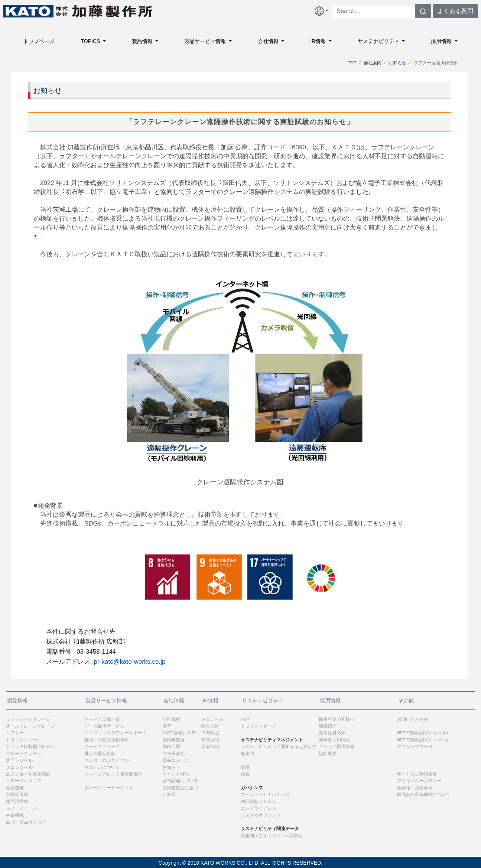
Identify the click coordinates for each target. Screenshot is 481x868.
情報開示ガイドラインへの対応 (272, 836)
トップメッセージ (259, 726)
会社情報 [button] (269, 41)
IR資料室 (210, 733)
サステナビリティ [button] (379, 41)
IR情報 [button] (319, 41)
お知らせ (397, 63)
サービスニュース (102, 747)
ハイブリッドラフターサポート (116, 733)
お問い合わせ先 (413, 719)
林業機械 (15, 815)
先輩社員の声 (332, 733)
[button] (322, 11)
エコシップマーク (415, 747)
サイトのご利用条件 (417, 774)
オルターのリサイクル (107, 760)
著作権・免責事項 (415, 788)
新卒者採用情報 (334, 740)
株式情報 (210, 740)
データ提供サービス (104, 726)
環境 (245, 767)
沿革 (167, 726)
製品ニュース (176, 760)
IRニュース (212, 719)
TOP (352, 63)
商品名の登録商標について (424, 794)
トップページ (39, 41)
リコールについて (102, 767)
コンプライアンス (259, 808)
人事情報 (210, 747)
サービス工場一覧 (102, 719)
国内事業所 (173, 740)
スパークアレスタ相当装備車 (113, 774)
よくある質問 (455, 11)
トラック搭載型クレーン (30, 747)
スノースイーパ (22, 808)
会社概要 (171, 719)
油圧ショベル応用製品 (28, 774)
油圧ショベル (19, 760)
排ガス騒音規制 (100, 754)
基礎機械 (15, 788)
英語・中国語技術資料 (107, 740)
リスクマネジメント (261, 815)
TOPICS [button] (91, 41)
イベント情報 (176, 774)
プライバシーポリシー (419, 781)
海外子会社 (173, 754)
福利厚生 (328, 754)
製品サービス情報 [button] (206, 41)
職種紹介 (328, 726)
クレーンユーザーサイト (109, 788)
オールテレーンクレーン (30, 726)
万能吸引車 (17, 794)
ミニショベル (19, 767)
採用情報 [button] (442, 41)
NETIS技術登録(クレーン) (423, 740)
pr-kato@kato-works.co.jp (129, 662)
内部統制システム (259, 802)
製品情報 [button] (143, 41)
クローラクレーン (24, 754)
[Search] (373, 11)
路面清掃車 (17, 802)
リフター (15, 733)
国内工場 (171, 747)
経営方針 (210, 726)
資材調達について (180, 781)
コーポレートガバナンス (265, 794)
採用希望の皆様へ (337, 719)
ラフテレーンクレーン (28, 719)
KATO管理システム (181, 733)
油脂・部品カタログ (26, 822)
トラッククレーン (24, 740)
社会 (245, 774)
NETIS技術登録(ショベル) (423, 733)
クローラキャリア (24, 781)
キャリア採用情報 (337, 747)
